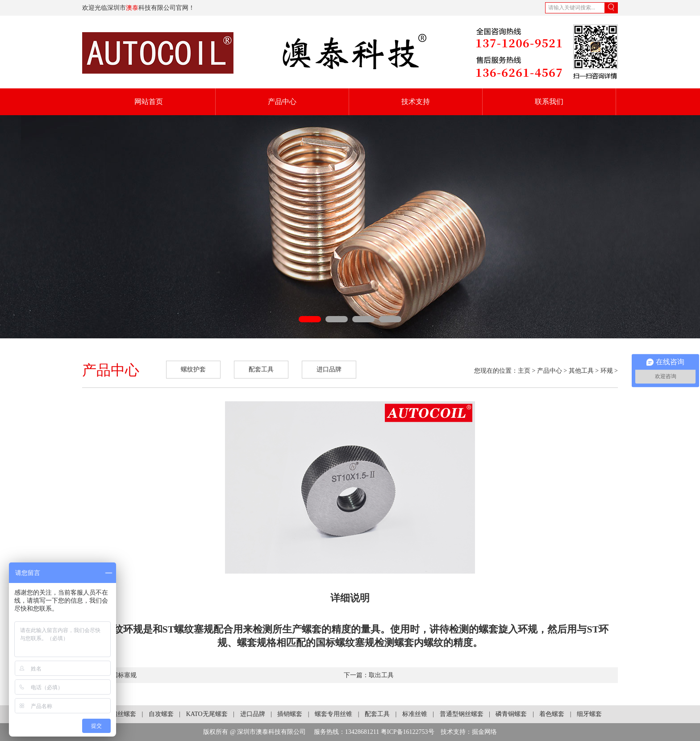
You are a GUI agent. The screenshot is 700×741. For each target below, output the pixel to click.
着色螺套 (552, 714)
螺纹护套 (193, 369)
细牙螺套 (589, 714)
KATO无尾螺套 (207, 714)
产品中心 (282, 102)
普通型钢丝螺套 (462, 714)
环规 (607, 371)
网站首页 (149, 102)
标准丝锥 (415, 714)
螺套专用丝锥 (333, 714)
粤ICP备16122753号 (408, 732)
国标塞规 (124, 675)
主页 (524, 371)
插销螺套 (290, 714)
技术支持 (416, 102)
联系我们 (549, 102)
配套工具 (261, 369)
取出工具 (381, 675)
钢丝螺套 (124, 714)
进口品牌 (329, 369)
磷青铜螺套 (511, 714)
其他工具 (581, 371)
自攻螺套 (161, 714)
